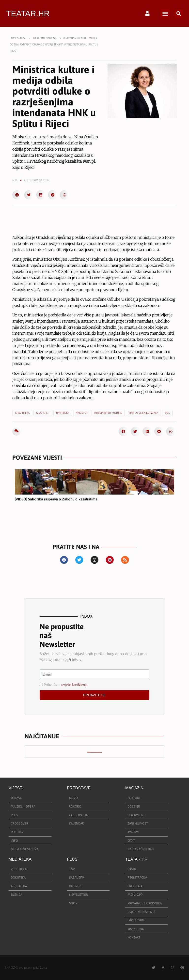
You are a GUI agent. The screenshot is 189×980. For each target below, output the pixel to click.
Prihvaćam (66, 685)
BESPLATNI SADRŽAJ (45, 38)
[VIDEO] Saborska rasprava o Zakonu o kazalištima (56, 499)
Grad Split (43, 413)
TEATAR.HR (28, 14)
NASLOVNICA (18, 38)
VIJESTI (16, 788)
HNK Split (82, 413)
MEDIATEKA (20, 859)
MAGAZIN (134, 788)
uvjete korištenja (75, 685)
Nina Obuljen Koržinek (143, 413)
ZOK (167, 413)
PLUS (72, 859)
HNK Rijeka (63, 413)
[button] (165, 14)
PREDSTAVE (79, 788)
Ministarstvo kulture (108, 413)
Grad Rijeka (22, 413)
